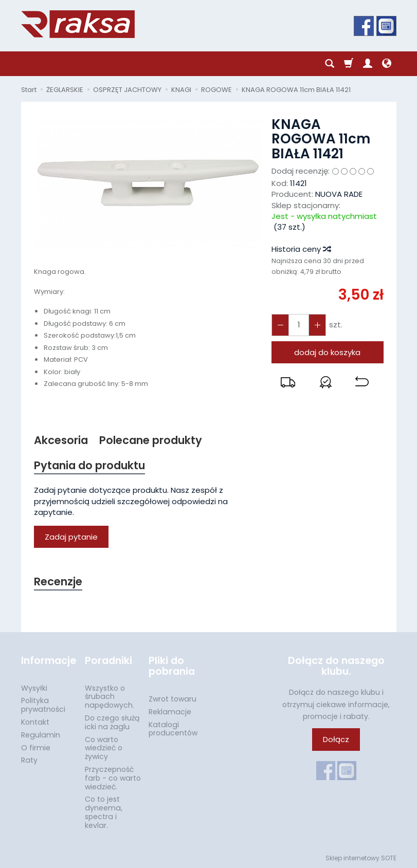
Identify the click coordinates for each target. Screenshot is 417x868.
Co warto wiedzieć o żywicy (104, 748)
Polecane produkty (151, 440)
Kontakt (35, 722)
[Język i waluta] (387, 64)
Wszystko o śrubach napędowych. (110, 696)
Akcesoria (61, 440)
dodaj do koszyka (327, 352)
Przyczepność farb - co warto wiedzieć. (113, 778)
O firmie (36, 747)
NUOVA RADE (339, 194)
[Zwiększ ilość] (280, 325)
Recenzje (58, 582)
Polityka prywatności (43, 705)
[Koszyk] (349, 64)
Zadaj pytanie (71, 537)
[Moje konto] (368, 64)
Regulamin (41, 735)
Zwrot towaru (173, 699)
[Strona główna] (78, 24)
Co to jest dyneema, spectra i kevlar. (104, 812)
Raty (29, 760)
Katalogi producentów (173, 728)
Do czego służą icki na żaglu (112, 722)
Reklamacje (170, 712)
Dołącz (336, 739)
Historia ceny (301, 249)
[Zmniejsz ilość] (317, 325)
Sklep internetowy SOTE (361, 857)
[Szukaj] (330, 64)
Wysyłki (34, 688)
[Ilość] (299, 325)
